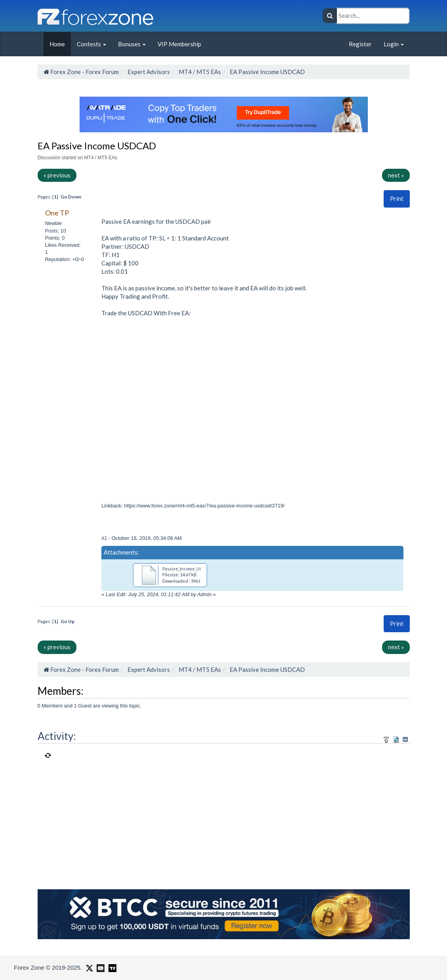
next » (396, 175)
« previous (57, 175)
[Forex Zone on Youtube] (100, 967)
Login (394, 44)
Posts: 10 (56, 231)
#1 (105, 538)
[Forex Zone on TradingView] (111, 967)
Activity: (57, 736)
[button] (397, 199)
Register (360, 44)
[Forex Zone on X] (88, 967)
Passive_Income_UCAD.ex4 (190, 569)
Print (397, 198)
